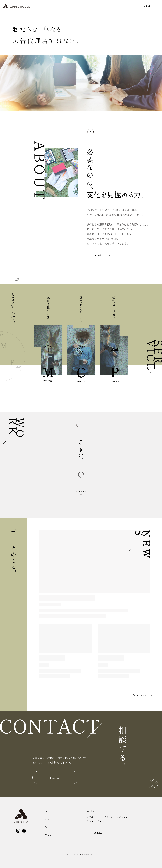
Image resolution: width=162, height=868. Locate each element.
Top (47, 811)
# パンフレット (125, 817)
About (48, 819)
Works (90, 811)
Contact (146, 6)
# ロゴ (90, 821)
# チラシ (109, 817)
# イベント (103, 821)
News (48, 835)
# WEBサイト (94, 817)
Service (49, 827)
